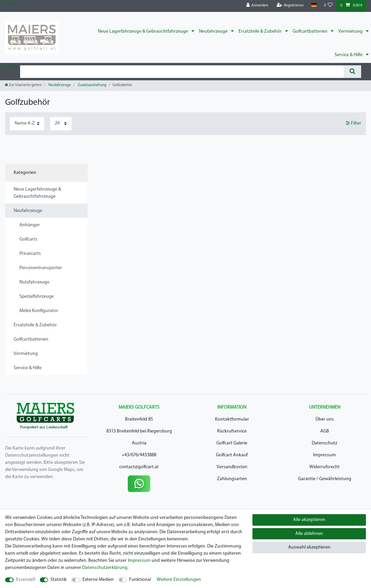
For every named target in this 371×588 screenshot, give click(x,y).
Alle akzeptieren (309, 520)
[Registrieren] (290, 6)
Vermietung (351, 31)
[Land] (314, 5)
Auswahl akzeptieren (309, 547)
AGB (325, 431)
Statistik (59, 580)
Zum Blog (7, 4)
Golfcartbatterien (311, 31)
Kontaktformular (232, 419)
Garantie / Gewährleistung (325, 479)
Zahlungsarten (232, 479)
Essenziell (26, 580)
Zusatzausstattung (92, 85)
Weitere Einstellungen (179, 580)
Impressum (324, 455)
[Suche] (352, 72)
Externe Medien (98, 580)
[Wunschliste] (328, 6)
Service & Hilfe (349, 55)
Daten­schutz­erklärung (105, 568)
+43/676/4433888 (139, 455)
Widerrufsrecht (324, 467)
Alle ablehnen (309, 534)
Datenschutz (324, 443)
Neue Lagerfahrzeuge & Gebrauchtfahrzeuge (143, 31)
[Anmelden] (257, 6)
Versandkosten (232, 467)
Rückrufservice (232, 431)
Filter (353, 123)
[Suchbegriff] (182, 72)
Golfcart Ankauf (232, 455)
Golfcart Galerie (232, 443)
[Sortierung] (27, 124)
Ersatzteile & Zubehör (261, 31)
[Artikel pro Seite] (61, 124)
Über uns (325, 419)
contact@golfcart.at (139, 467)
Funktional (140, 580)
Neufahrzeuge (214, 31)
